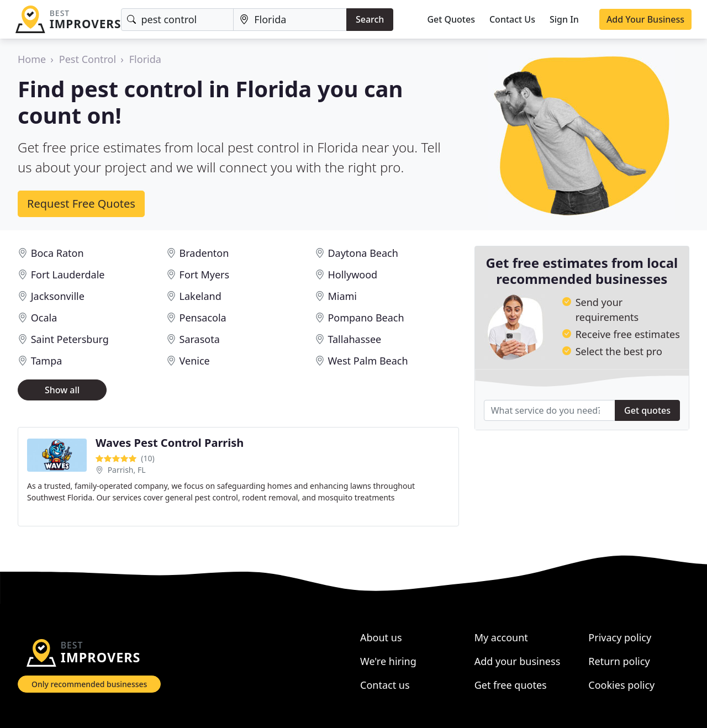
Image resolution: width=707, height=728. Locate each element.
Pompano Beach (366, 318)
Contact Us (512, 19)
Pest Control (88, 59)
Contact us (385, 685)
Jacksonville (58, 296)
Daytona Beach (363, 253)
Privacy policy (620, 637)
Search (370, 19)
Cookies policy (621, 685)
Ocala (44, 318)
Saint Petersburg (70, 339)
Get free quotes (511, 685)
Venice (195, 361)
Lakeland (201, 296)
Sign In (564, 19)
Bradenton (204, 253)
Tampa (47, 361)
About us (381, 637)
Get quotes (647, 410)
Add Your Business (645, 19)
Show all (62, 390)
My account (501, 637)
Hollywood (352, 275)
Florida (145, 59)
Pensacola (203, 318)
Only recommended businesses (89, 684)
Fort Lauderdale (68, 275)
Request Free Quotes (81, 204)
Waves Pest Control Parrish (170, 443)
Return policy (619, 661)
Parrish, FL (127, 470)
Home (32, 59)
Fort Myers (205, 275)
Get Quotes (451, 19)
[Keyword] (177, 20)
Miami (342, 296)
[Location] (290, 20)
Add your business (518, 661)
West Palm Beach (368, 361)
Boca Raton (57, 253)
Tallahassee (354, 339)
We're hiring (388, 661)
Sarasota (200, 339)
